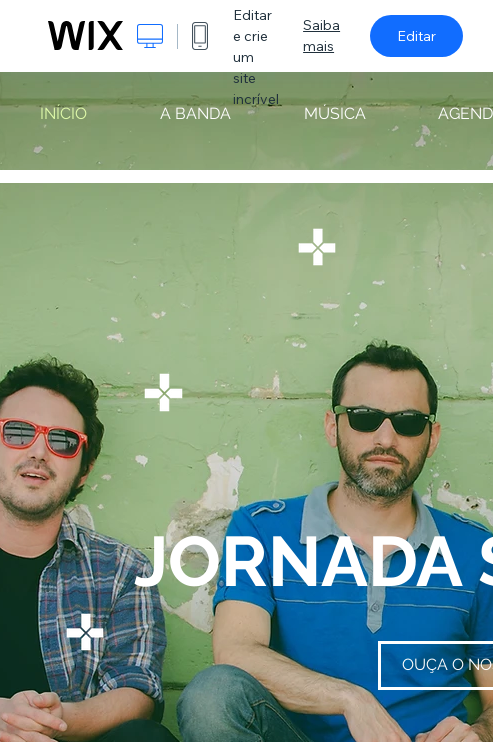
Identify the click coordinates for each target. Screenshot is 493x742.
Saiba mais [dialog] (321, 35)
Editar (416, 36)
